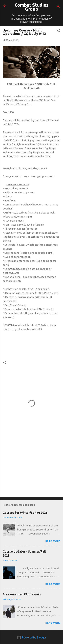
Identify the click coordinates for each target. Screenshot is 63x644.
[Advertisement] (32, 468)
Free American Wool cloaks (22, 594)
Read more (53, 541)
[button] (58, 31)
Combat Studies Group (32, 8)
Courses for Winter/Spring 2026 (25, 513)
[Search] (58, 7)
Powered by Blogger (32, 638)
